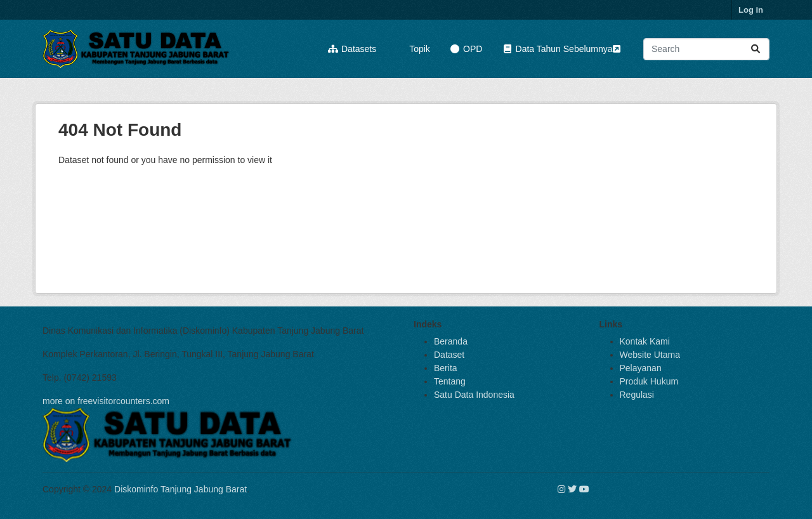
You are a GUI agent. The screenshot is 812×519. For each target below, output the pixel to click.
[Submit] (756, 49)
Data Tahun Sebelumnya (561, 49)
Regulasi (637, 395)
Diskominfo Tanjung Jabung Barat (180, 489)
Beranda (451, 341)
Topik (419, 49)
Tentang (450, 381)
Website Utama (650, 355)
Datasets (352, 49)
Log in (751, 10)
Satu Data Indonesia (474, 395)
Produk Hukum (649, 381)
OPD (466, 49)
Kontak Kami (645, 341)
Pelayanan (641, 368)
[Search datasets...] (706, 49)
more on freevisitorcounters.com (106, 401)
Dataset (449, 355)
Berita (446, 368)
